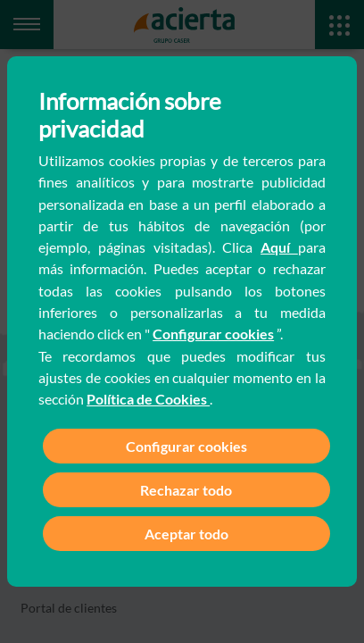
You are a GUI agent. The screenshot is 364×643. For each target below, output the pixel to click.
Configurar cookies (213, 334)
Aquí (279, 247)
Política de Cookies (148, 399)
